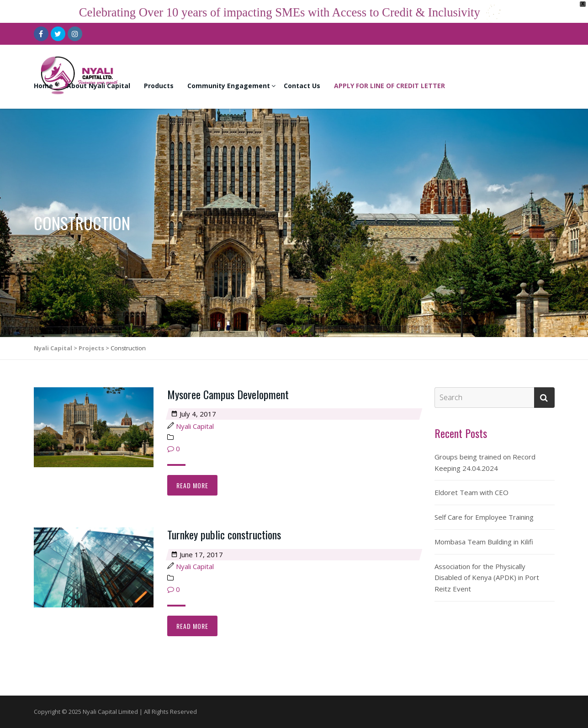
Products (159, 86)
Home (43, 86)
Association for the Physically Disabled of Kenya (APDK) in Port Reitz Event (487, 578)
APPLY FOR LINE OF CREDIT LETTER (389, 86)
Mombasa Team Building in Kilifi (484, 542)
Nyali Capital (195, 426)
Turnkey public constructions (224, 534)
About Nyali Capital (98, 86)
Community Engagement (229, 86)
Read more (192, 485)
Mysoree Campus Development (228, 394)
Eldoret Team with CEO (471, 492)
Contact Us (302, 86)
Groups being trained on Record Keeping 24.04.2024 (485, 462)
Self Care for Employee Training (484, 517)
